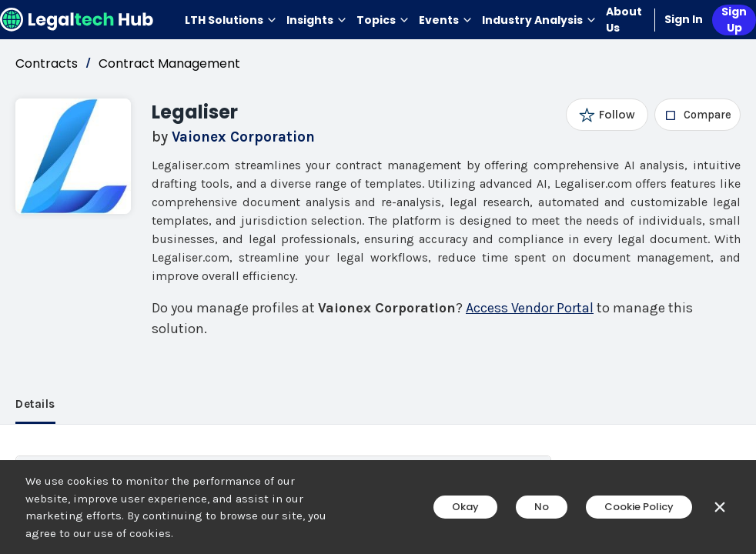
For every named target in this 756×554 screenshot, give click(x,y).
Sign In (684, 19)
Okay (465, 507)
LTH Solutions (231, 20)
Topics (383, 20)
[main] (378, 277)
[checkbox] (698, 115)
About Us (624, 20)
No (542, 507)
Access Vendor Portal (530, 308)
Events (446, 20)
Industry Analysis (539, 20)
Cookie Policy (639, 507)
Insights (317, 20)
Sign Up (734, 20)
